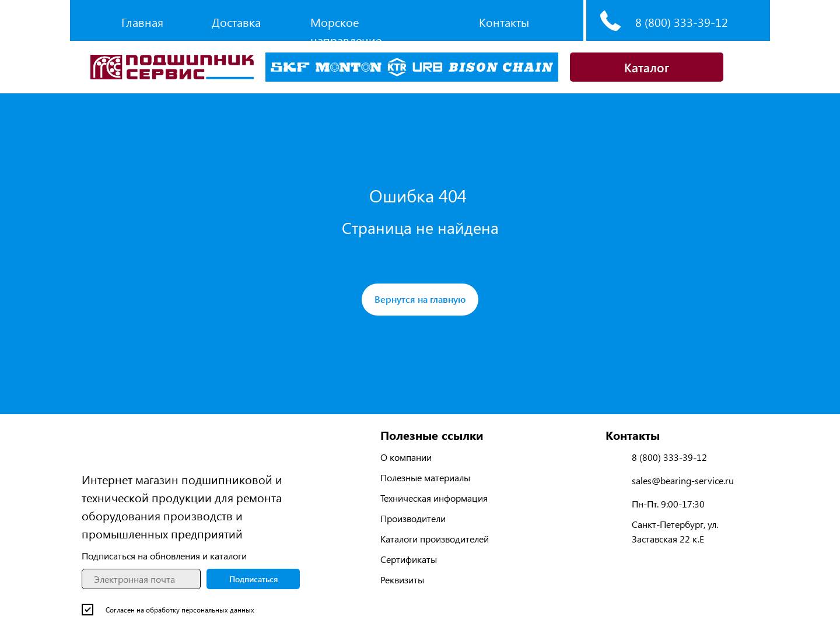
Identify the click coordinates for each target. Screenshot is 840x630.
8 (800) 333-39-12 (682, 22)
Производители (413, 518)
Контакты (504, 22)
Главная (142, 22)
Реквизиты (402, 580)
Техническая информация (434, 498)
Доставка (236, 22)
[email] (141, 579)
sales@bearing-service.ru (683, 480)
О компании (406, 457)
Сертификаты (409, 559)
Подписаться (253, 579)
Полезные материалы (425, 477)
